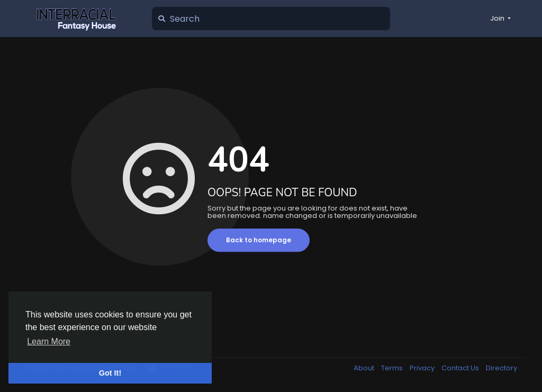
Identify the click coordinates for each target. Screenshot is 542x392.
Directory (502, 368)
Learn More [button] (49, 341)
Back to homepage (259, 240)
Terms (393, 368)
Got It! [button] (110, 373)
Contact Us (461, 368)
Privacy (423, 368)
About (365, 368)
